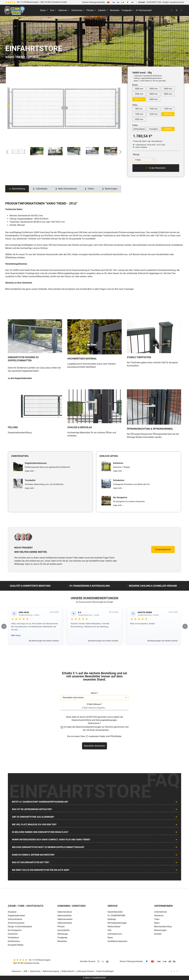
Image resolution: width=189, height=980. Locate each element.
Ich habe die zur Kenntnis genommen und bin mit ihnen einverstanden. (96, 728)
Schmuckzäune (15, 919)
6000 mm (153, 99)
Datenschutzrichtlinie (81, 720)
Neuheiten (62, 941)
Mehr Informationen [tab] (67, 189)
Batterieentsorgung (51, 971)
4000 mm (153, 94)
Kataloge (112, 919)
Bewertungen (160, 930)
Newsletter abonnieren (94, 746)
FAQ (110, 930)
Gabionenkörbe (64, 916)
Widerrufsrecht (68, 971)
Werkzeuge (63, 934)
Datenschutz (35, 971)
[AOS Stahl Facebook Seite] (174, 971)
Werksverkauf (114, 927)
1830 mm (168, 114)
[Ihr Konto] (172, 10)
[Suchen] (176, 10)
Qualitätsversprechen (118, 941)
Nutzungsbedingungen (106, 720)
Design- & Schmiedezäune (20, 927)
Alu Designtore (15, 930)
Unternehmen (161, 912)
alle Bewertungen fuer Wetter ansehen (44, 641)
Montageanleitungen (117, 923)
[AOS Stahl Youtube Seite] (177, 971)
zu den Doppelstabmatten (20, 378)
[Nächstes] (119, 106)
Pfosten (61, 927)
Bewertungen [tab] (111, 189)
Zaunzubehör (64, 930)
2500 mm (153, 89)
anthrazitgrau (139, 129)
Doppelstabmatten (16, 916)
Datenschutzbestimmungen (88, 727)
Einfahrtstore (14, 941)
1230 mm (168, 109)
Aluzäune (12, 912)
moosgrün (153, 129)
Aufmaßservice (115, 934)
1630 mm (153, 114)
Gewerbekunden (115, 912)
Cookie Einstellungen (105, 971)
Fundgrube (62, 938)
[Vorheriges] (9, 106)
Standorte (159, 916)
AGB (25, 971)
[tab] (17, 189)
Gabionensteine (65, 923)
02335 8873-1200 (154, 2)
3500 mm (139, 94)
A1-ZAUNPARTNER (116, 916)
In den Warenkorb (156, 168)
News (110, 938)
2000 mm (139, 89)
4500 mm (168, 94)
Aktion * (95, 693)
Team (157, 919)
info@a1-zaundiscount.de (173, 2)
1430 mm (139, 114)
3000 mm (168, 89)
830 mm (139, 109)
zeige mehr (30, 471)
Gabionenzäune (65, 912)
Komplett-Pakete (15, 945)
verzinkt (168, 129)
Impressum (16, 971)
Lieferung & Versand (85, 971)
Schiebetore (13, 938)
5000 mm (139, 99)
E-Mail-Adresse (94, 704)
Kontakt (158, 934)
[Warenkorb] (181, 10)
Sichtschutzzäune (16, 923)
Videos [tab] (91, 189)
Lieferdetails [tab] (41, 189)
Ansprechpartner (163, 549)
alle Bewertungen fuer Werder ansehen (163, 641)
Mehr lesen (16, 635)
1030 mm (153, 109)
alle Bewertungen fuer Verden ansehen (103, 641)
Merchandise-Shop (163, 927)
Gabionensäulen (65, 919)
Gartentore (13, 934)
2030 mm (139, 119)
